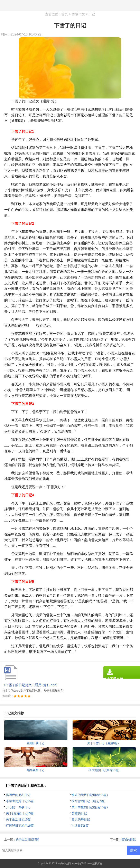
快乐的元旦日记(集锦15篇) (90, 795)
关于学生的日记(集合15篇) (90, 807)
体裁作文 (78, 14)
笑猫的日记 (79, 813)
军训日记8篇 (80, 825)
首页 (65, 14)
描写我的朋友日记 (18, 795)
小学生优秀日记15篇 (20, 801)
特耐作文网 (65, 864)
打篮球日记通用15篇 (20, 825)
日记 (92, 14)
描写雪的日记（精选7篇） (89, 801)
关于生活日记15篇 (18, 819)
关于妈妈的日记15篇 (20, 813)
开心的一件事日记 (18, 807)
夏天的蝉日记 (81, 819)
